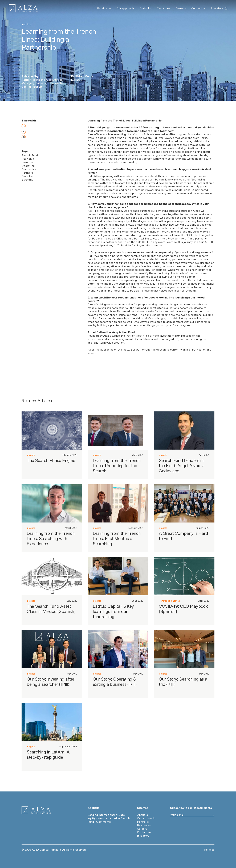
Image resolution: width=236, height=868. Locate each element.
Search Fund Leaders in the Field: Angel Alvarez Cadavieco (181, 467)
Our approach (125, 8)
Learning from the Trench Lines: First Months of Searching (117, 540)
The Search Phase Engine (51, 462)
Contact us (198, 8)
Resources (164, 8)
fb (24, 126)
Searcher (27, 177)
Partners (27, 174)
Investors (219, 8)
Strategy (27, 181)
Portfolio (145, 8)
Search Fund (30, 157)
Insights (31, 456)
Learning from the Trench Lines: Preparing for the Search (117, 467)
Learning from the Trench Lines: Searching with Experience (51, 540)
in (24, 132)
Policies (209, 850)
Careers (181, 8)
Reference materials (170, 602)
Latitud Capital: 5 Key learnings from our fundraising (113, 613)
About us (104, 8)
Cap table (28, 160)
